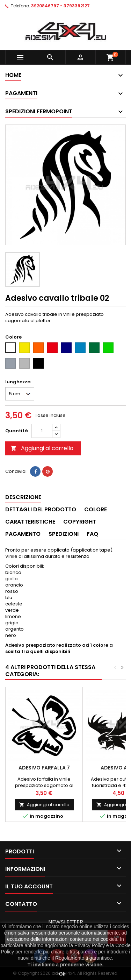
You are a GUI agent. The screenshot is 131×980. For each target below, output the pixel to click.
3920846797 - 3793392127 (60, 6)
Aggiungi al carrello (42, 448)
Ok (62, 974)
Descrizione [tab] (23, 497)
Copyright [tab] (80, 522)
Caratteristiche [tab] (30, 522)
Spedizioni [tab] (64, 534)
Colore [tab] (96, 509)
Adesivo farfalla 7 (44, 768)
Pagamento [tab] (23, 534)
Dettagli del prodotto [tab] (41, 509)
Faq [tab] (92, 534)
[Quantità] (42, 431)
